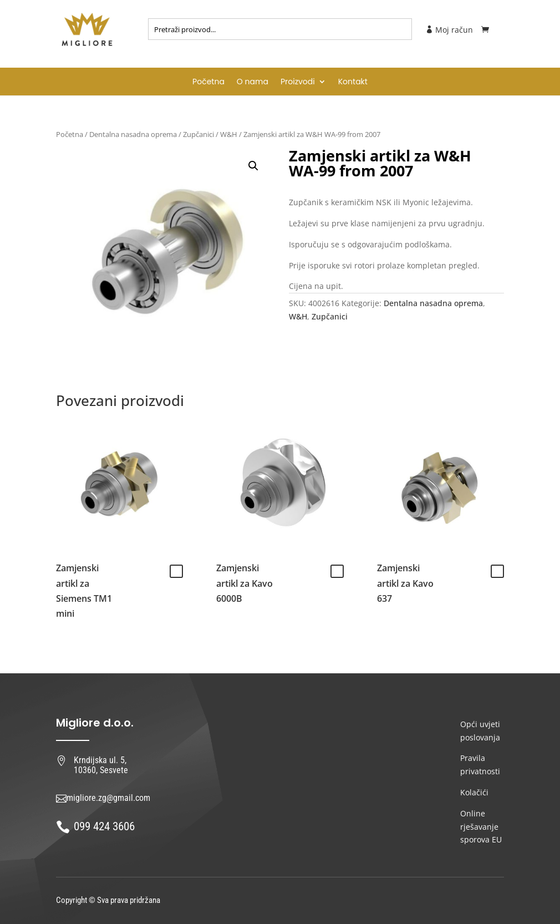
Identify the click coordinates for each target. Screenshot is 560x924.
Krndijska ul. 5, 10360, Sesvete (101, 765)
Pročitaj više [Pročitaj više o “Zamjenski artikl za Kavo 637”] (497, 571)
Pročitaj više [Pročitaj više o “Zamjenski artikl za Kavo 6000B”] (337, 571)
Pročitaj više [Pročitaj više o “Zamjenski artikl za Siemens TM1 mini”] (176, 571)
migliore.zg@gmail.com (108, 798)
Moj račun (449, 30)
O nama (253, 82)
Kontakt (353, 82)
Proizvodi (298, 82)
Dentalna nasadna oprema (133, 134)
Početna (208, 82)
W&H (229, 134)
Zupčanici (198, 134)
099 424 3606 (104, 826)
